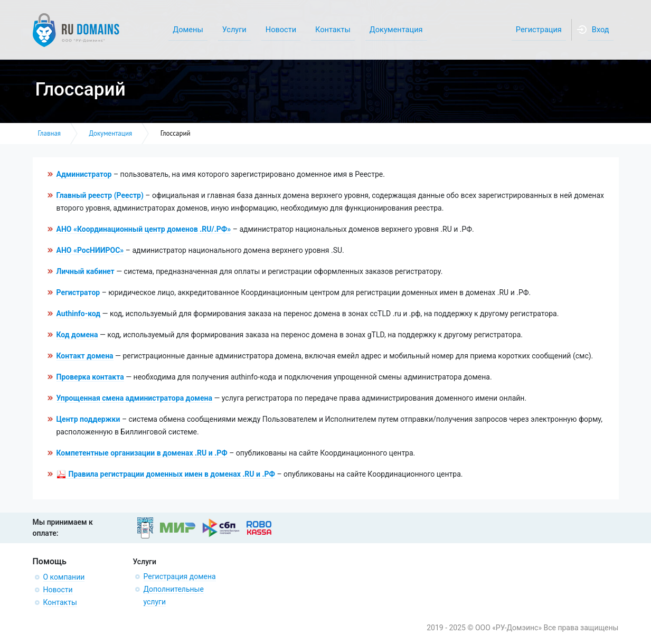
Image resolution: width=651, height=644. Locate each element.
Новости (58, 590)
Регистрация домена (180, 576)
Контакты (60, 602)
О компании (64, 577)
